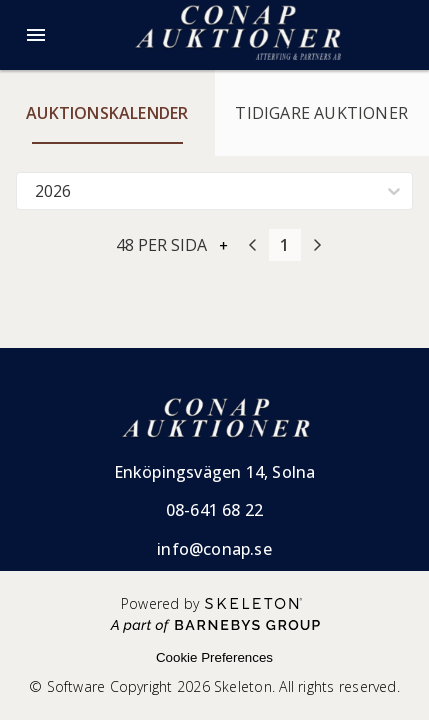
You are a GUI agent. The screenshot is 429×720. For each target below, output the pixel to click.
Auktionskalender (107, 113)
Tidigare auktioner (321, 113)
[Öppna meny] (36, 35)
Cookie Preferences (214, 657)
